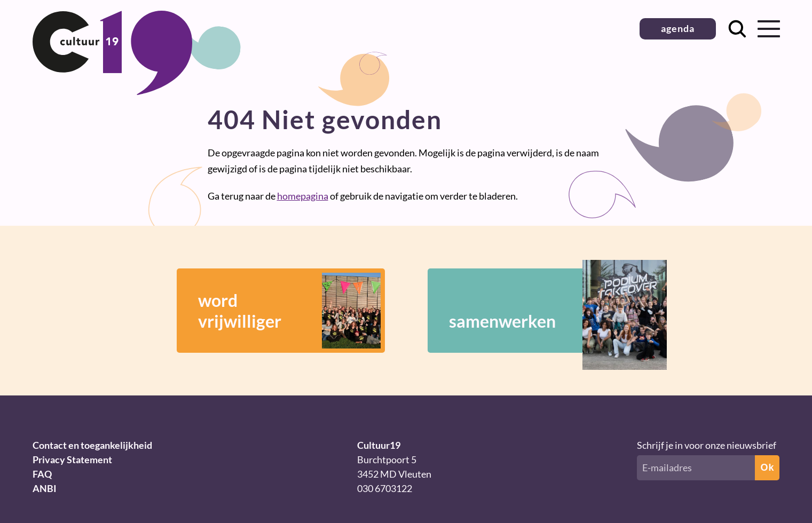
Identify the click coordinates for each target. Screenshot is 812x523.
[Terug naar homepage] (113, 91)
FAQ (42, 474)
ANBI (45, 488)
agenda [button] (678, 28)
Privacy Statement (72, 459)
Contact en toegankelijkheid (92, 445)
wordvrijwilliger (289, 311)
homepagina (303, 196)
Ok (767, 467)
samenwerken (542, 311)
